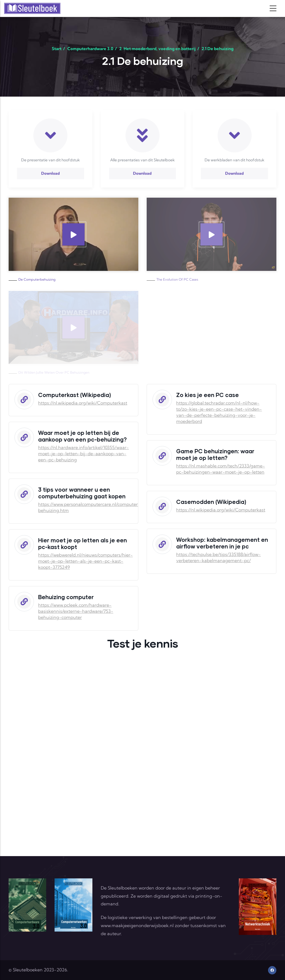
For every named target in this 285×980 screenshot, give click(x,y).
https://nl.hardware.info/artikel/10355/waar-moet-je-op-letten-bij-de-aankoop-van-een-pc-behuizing (83, 454)
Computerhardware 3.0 (90, 49)
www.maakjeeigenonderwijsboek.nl (137, 925)
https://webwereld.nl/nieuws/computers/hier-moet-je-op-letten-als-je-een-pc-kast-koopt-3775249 (85, 561)
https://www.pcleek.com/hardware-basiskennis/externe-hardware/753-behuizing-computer (76, 611)
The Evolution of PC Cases (177, 279)
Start (57, 49)
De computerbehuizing (37, 279)
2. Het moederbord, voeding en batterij (157, 49)
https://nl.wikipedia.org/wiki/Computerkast (83, 403)
